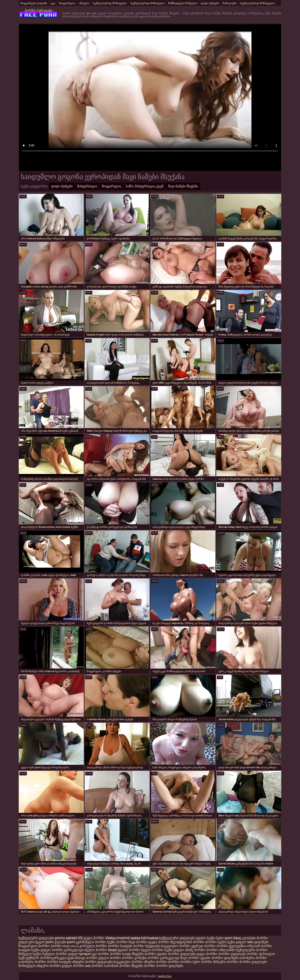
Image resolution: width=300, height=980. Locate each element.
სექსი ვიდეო (236, 942)
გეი (53, 3)
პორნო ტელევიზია (231, 946)
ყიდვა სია (165, 976)
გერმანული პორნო (91, 942)
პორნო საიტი (121, 954)
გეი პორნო (100, 954)
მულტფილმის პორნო (187, 942)
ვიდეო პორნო (73, 966)
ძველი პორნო (96, 950)
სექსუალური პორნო (252, 950)
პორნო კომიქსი (134, 958)
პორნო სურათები (38, 11)
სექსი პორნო (118, 942)
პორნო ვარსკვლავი (68, 950)
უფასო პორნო (129, 950)
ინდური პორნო (49, 966)
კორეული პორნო (93, 946)
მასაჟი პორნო (86, 958)
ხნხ (81, 938)
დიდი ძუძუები (210, 3)
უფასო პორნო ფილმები (219, 958)
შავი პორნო (138, 942)
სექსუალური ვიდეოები (37, 938)
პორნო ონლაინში (221, 950)
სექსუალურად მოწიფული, (257, 3)
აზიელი (84, 3)
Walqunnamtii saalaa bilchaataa (132, 938)
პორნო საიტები (121, 946)
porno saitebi (66, 938)
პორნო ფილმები (170, 966)
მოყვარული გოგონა (34, 3)
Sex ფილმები (258, 942)
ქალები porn (65, 942)
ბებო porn (225, 938)
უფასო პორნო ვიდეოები (176, 954)
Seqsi (112, 950)
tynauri (85, 954)
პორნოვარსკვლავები (57, 958)
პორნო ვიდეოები (232, 954)
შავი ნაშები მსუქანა (183, 186)
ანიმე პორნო (195, 950)
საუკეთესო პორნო (176, 946)
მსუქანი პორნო (144, 954)
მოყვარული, (67, 3)
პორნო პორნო (180, 962)
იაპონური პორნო (253, 958)
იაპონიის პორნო (117, 966)
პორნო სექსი (216, 942)
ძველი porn (44, 942)
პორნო (56, 946)
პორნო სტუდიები (147, 946)
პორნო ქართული (261, 954)
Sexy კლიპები (245, 938)
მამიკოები (230, 3)
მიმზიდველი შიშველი (183, 3)
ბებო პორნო (202, 962)
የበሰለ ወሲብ (71, 946)
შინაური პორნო (226, 962)
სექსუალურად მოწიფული (110, 3)
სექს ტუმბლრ (29, 958)
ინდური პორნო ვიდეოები (92, 962)
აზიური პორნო (155, 962)
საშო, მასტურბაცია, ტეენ (145, 186)
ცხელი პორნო (110, 958)
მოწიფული (27, 966)
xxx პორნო (94, 966)
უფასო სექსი (205, 938)
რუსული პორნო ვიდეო (60, 954)
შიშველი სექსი (30, 954)
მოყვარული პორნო (34, 946)
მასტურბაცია (87, 186)
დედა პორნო (94, 938)
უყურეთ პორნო (204, 946)
